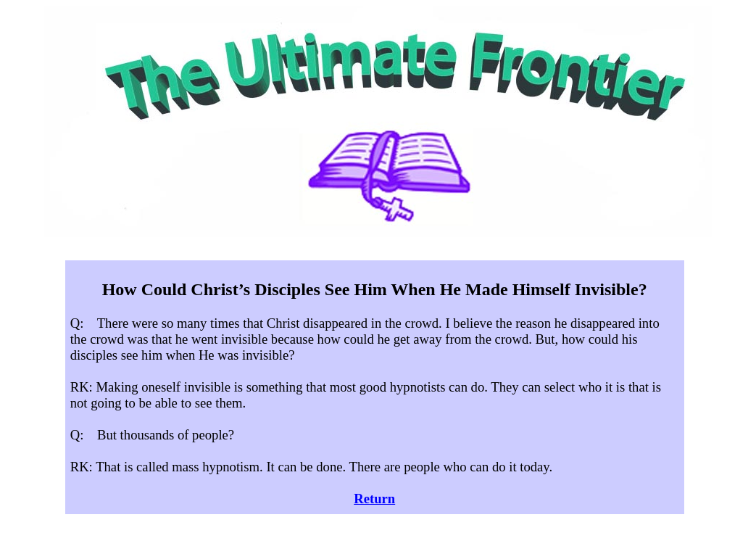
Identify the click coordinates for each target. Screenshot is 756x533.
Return (374, 499)
